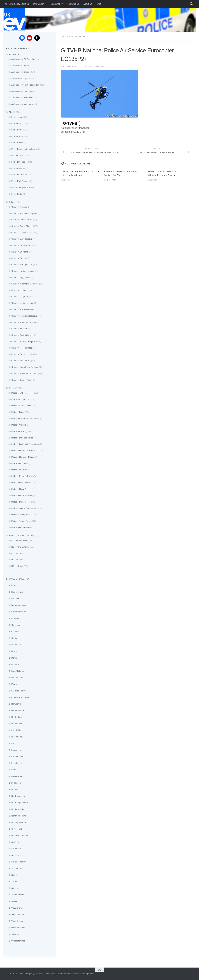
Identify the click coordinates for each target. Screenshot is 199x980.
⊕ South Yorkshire (16, 862)
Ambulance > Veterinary (22, 104)
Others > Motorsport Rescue (24, 316)
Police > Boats (18, 412)
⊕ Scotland (13, 842)
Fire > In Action (18, 155)
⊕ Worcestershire (16, 941)
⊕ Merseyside (14, 776)
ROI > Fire (16, 553)
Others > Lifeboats (20, 290)
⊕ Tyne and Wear (16, 895)
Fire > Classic (18, 136)
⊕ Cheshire (13, 618)
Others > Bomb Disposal (22, 226)
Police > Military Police (22, 483)
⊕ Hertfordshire (15, 717)
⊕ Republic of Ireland (17, 836)
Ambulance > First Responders (25, 85)
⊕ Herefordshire (15, 710)
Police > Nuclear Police (22, 495)
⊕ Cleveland (13, 625)
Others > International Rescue (25, 284)
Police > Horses (19, 463)
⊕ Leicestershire (15, 757)
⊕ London (12, 770)
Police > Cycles (18, 431)
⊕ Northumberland (16, 816)
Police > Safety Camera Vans (25, 508)
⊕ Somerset (13, 855)
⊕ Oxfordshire (14, 829)
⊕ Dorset (12, 658)
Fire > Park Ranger (20, 181)
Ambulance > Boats (20, 66)
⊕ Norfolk (12, 789)
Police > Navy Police (21, 489)
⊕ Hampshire (14, 704)
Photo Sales (73, 4)
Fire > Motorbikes (19, 175)
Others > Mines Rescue (22, 303)
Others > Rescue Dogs (22, 348)
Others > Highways (20, 277)
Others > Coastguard (21, 245)
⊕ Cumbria (13, 638)
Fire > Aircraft (17, 117)
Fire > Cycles (17, 143)
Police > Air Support (73, 37)
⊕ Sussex (12, 888)
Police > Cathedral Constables (25, 418)
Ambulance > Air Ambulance (24, 59)
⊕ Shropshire (14, 849)
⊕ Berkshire (13, 599)
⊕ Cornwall (13, 632)
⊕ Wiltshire (13, 934)
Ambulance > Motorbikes (23, 98)
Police (12, 388)
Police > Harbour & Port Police (25, 451)
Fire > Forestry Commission (24, 149)
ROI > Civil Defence (20, 547)
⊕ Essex (12, 684)
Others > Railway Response (24, 341)
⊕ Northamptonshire (17, 803)
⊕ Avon (11, 585)
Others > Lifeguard (20, 297)
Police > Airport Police (21, 406)
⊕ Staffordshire (15, 868)
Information (39, 4)
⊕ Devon (12, 651)
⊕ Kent (11, 743)
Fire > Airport (17, 123)
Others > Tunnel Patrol (22, 380)
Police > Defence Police (22, 438)
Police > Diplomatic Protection (25, 444)
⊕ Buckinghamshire (17, 605)
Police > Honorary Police (23, 457)
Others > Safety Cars (21, 361)
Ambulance (14, 54)
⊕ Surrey (12, 882)
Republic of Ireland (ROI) (20, 536)
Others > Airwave (19, 207)
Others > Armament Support (24, 213)
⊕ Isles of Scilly (15, 737)
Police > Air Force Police (22, 393)
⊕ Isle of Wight (14, 730)
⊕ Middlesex (13, 783)
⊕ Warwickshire (15, 908)
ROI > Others (17, 566)
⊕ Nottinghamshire (16, 822)
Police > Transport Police (23, 515)
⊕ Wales (12, 901)
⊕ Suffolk (12, 875)
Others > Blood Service (22, 220)
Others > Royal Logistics (22, 354)
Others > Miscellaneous (22, 309)
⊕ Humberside (14, 724)
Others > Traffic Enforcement (24, 374)
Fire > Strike (17, 194)
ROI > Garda (17, 560)
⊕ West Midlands (15, 914)
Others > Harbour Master (23, 271)
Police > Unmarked (20, 527)
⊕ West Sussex (15, 921)
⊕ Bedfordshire (15, 592)
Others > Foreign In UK (22, 265)
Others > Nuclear (19, 329)
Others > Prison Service (22, 335)
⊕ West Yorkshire (16, 928)
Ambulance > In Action (22, 91)
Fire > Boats (17, 130)
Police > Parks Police (21, 502)
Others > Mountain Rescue (24, 322)
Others (12, 202)
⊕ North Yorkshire (16, 796)
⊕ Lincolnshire (14, 763)
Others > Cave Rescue (22, 239)
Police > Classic (19, 425)
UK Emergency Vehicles (17, 4)
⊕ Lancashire (14, 750)
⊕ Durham (12, 664)
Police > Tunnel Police (21, 521)
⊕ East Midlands (15, 671)
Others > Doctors (19, 258)
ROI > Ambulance (19, 540)
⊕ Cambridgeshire (16, 612)
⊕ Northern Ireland (16, 809)
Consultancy (57, 4)
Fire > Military (18, 168)
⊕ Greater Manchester (18, 697)
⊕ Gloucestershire (16, 691)
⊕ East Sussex (14, 678)
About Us (88, 4)
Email (99, 4)
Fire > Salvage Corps (21, 187)
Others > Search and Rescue (25, 367)
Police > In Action (19, 470)
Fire (11, 112)
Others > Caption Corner (23, 232)
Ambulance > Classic (21, 72)
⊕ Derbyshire (14, 645)
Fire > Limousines (19, 162)
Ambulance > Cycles (21, 78)
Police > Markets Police (22, 476)
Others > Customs (20, 252)
